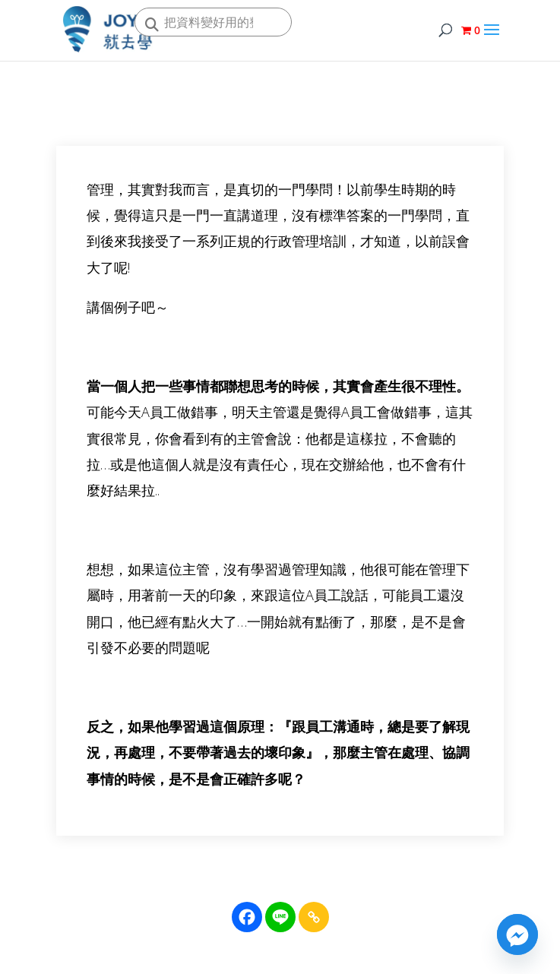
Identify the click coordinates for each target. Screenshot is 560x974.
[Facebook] (247, 917)
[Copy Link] (314, 917)
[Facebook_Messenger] (517, 934)
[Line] (280, 917)
